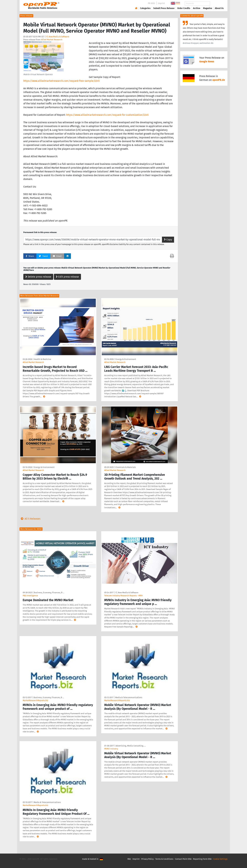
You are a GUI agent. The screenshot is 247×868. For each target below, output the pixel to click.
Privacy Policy (147, 859)
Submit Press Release (164, 8)
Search (217, 3)
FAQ (129, 859)
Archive (197, 8)
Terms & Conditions (164, 859)
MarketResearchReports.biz (35, 700)
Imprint (161, 3)
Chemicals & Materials (126, 467)
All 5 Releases (30, 519)
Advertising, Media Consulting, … (131, 746)
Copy (168, 240)
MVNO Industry (111, 749)
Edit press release (67, 277)
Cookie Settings (220, 859)
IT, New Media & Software (58, 37)
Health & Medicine (42, 359)
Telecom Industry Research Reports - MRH (123, 596)
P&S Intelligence (30, 596)
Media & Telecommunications (129, 697)
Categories (145, 8)
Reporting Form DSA (202, 859)
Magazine (208, 8)
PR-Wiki (152, 3)
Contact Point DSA (183, 859)
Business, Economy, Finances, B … (49, 593)
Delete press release (38, 277)
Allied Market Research (52, 40)
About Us (219, 8)
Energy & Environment (126, 359)
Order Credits (184, 8)
